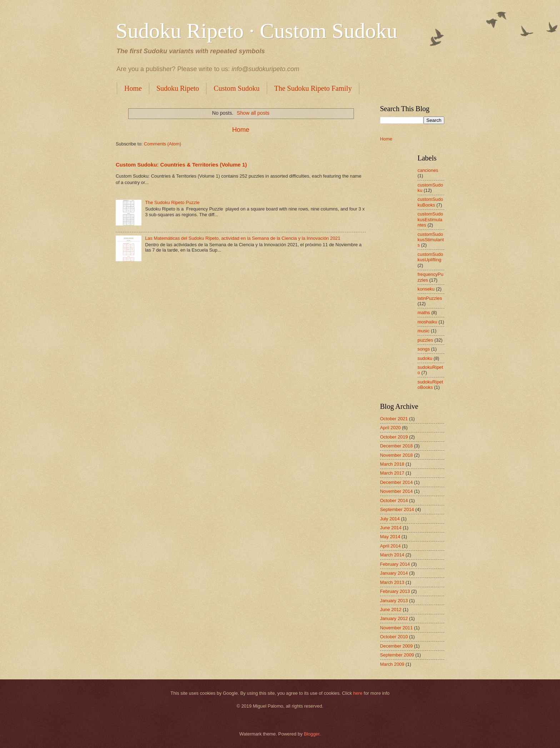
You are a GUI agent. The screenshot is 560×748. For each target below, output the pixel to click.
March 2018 (392, 464)
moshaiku (427, 322)
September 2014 (397, 509)
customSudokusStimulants (431, 240)
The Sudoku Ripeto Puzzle (172, 202)
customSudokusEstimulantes (430, 219)
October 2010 (394, 637)
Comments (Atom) (162, 144)
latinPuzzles (430, 298)
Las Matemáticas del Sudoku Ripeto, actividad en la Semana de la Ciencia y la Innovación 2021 (243, 238)
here (358, 693)
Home (133, 88)
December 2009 (396, 646)
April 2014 (390, 546)
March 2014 (392, 555)
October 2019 (394, 437)
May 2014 (390, 537)
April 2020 (390, 428)
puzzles (425, 340)
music (424, 331)
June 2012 (391, 610)
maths (424, 313)
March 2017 (392, 473)
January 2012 (394, 618)
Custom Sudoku (236, 88)
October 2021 (394, 419)
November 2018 (396, 455)
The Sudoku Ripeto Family (313, 88)
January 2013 (394, 601)
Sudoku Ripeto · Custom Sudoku (256, 31)
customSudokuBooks (430, 202)
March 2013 (392, 582)
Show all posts (253, 113)
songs (424, 349)
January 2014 (394, 573)
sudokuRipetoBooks (430, 385)
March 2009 (392, 664)
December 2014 (396, 482)
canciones (428, 170)
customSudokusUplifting (430, 257)
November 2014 (396, 491)
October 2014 (394, 501)
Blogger (312, 734)
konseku (426, 289)
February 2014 (395, 564)
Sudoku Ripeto (178, 88)
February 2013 (395, 591)
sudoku (425, 358)
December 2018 (396, 446)
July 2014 (390, 519)
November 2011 (396, 628)
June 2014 (391, 528)
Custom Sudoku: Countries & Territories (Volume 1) (181, 165)
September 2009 (397, 655)
